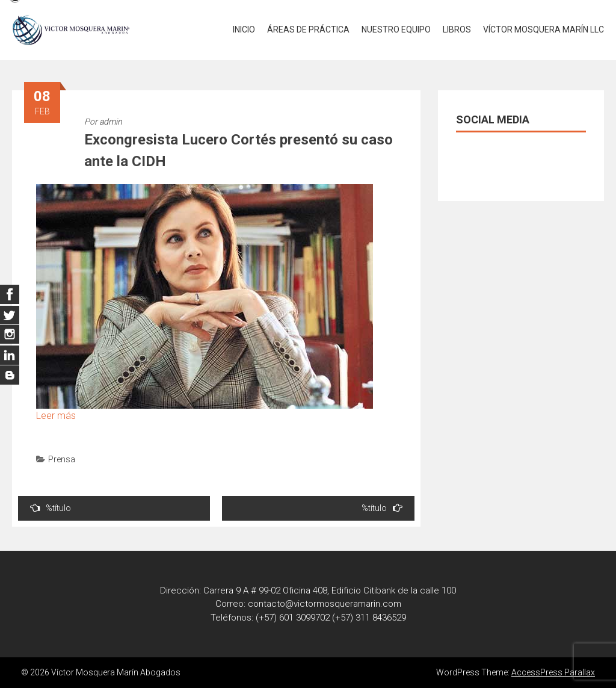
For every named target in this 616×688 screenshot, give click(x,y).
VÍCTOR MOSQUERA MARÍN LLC (544, 29)
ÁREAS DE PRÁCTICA (308, 29)
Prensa (62, 459)
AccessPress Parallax (553, 672)
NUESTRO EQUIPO (396, 29)
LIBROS (457, 29)
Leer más (56, 416)
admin (111, 122)
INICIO (244, 29)
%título (51, 508)
